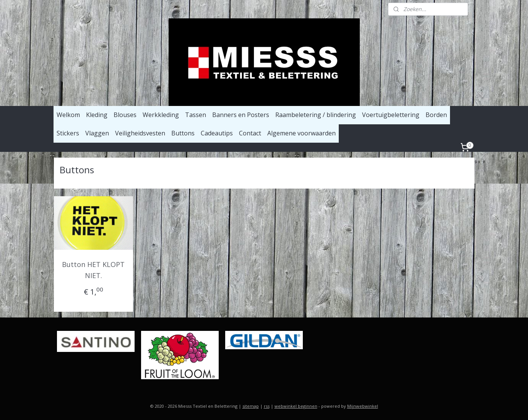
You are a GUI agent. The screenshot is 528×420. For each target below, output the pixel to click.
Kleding (97, 115)
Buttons (183, 133)
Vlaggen (97, 133)
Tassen (196, 115)
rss (267, 406)
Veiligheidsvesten (140, 133)
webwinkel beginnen (296, 406)
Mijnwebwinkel (363, 406)
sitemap (251, 406)
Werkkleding (161, 115)
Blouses (125, 115)
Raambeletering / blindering (316, 115)
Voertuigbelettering (391, 115)
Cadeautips (217, 133)
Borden (436, 115)
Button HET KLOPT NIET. (93, 270)
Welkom (68, 115)
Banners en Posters (241, 115)
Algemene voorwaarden (301, 133)
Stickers (68, 133)
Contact (250, 133)
